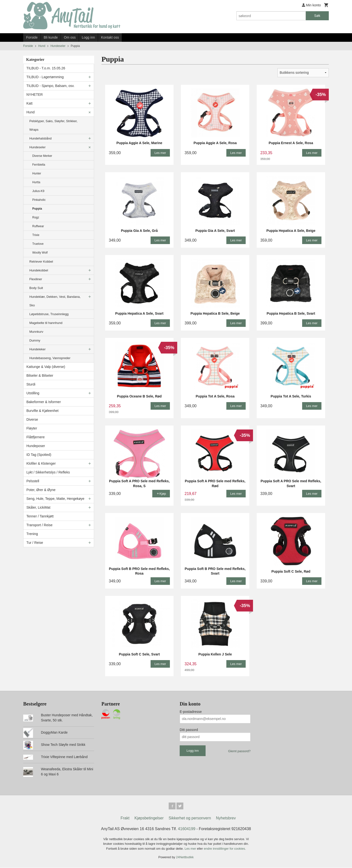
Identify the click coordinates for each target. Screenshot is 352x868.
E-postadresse (191, 712)
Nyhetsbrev (226, 819)
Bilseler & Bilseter (40, 375)
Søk (317, 16)
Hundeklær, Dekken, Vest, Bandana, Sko (55, 301)
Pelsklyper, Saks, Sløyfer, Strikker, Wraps (53, 125)
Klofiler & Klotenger (41, 463)
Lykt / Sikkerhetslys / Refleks (48, 472)
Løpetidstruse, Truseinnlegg (49, 314)
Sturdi (31, 384)
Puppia (37, 209)
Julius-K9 (38, 191)
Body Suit (36, 288)
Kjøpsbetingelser (149, 819)
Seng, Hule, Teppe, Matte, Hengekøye (55, 499)
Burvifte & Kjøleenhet (43, 411)
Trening (32, 534)
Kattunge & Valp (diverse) (46, 367)
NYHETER (35, 95)
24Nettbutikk (185, 858)
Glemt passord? (239, 751)
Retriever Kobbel (41, 262)
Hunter (37, 173)
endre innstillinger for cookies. (225, 850)
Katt (29, 103)
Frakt (125, 819)
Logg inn (88, 37)
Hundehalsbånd (40, 138)
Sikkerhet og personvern (190, 819)
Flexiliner (36, 279)
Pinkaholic (39, 200)
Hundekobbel (39, 270)
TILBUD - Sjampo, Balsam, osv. (50, 86)
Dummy (35, 340)
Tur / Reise (35, 543)
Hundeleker (38, 349)
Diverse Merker (42, 156)
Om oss (70, 37)
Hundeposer (36, 446)
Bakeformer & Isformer (44, 402)
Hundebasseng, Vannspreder (50, 358)
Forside (32, 37)
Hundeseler (38, 147)
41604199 (187, 830)
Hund (30, 112)
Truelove (38, 244)
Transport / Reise (39, 525)
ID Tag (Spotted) (39, 455)
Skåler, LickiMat (38, 507)
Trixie (36, 235)
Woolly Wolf (40, 253)
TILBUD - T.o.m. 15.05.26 (46, 68)
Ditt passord (189, 730)
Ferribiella (39, 165)
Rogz (36, 217)
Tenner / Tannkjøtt (40, 516)
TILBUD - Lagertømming (45, 77)
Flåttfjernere (36, 437)
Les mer (191, 850)
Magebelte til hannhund (46, 323)
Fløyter (32, 428)
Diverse (32, 419)
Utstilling (33, 393)
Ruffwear (38, 226)
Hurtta (36, 182)
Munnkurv (36, 332)
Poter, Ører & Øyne (41, 490)
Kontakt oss (110, 37)
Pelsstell (33, 481)
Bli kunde (51, 37)
